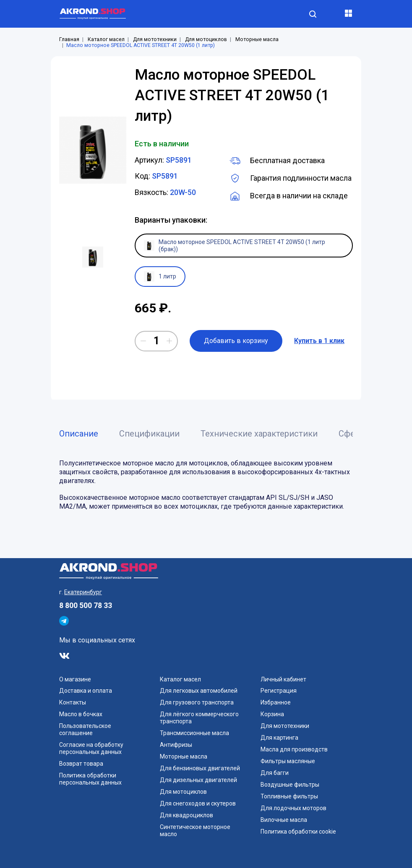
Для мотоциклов (206, 39)
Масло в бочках (81, 714)
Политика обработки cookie (298, 832)
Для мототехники (155, 39)
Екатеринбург (83, 592)
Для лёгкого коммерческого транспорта (199, 718)
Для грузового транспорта (197, 702)
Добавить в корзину (236, 341)
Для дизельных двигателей (198, 780)
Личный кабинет (283, 679)
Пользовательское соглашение (85, 729)
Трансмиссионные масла (194, 733)
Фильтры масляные (288, 761)
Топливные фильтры (289, 796)
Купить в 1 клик (319, 341)
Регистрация (279, 691)
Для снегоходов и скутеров (198, 803)
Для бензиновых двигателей (200, 768)
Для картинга (279, 738)
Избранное (276, 702)
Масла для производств (294, 749)
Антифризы (176, 745)
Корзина (272, 714)
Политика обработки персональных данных (90, 779)
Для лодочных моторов (293, 808)
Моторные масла (257, 39)
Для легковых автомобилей (199, 691)
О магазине (75, 679)
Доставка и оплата (86, 691)
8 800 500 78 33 (86, 606)
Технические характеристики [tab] (259, 434)
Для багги (275, 773)
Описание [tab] (79, 434)
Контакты (73, 702)
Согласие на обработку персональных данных (91, 748)
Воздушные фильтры (290, 785)
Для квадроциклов (186, 815)
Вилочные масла (284, 820)
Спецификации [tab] (149, 434)
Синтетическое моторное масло (195, 830)
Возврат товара (81, 764)
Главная (69, 39)
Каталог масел (106, 39)
